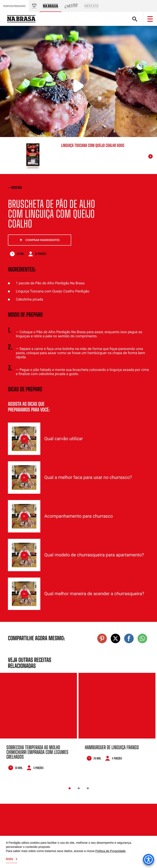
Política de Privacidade (110, 851)
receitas (17, 188)
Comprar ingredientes (40, 240)
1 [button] (70, 788)
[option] (38, 724)
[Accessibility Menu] (148, 859)
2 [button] (79, 788)
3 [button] (88, 788)
